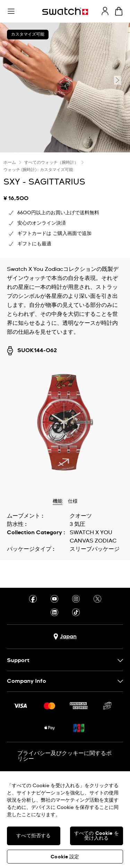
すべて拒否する (33, 836)
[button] (11, 11)
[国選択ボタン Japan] (65, 637)
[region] (65, 820)
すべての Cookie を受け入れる (97, 836)
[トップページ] (65, 11)
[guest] (105, 11)
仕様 (73, 501)
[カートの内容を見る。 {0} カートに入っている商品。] (119, 11)
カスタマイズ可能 (28, 35)
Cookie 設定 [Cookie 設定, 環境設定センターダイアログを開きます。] (65, 857)
